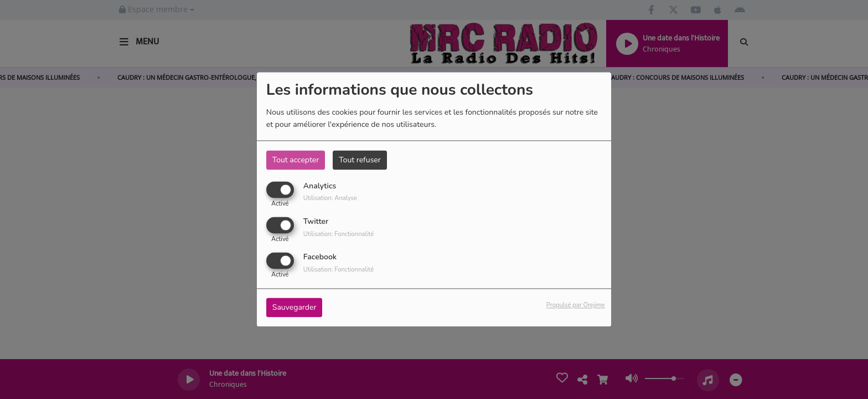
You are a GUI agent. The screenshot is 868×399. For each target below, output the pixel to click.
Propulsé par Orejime (576, 306)
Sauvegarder (294, 308)
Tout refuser (360, 160)
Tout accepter (296, 160)
